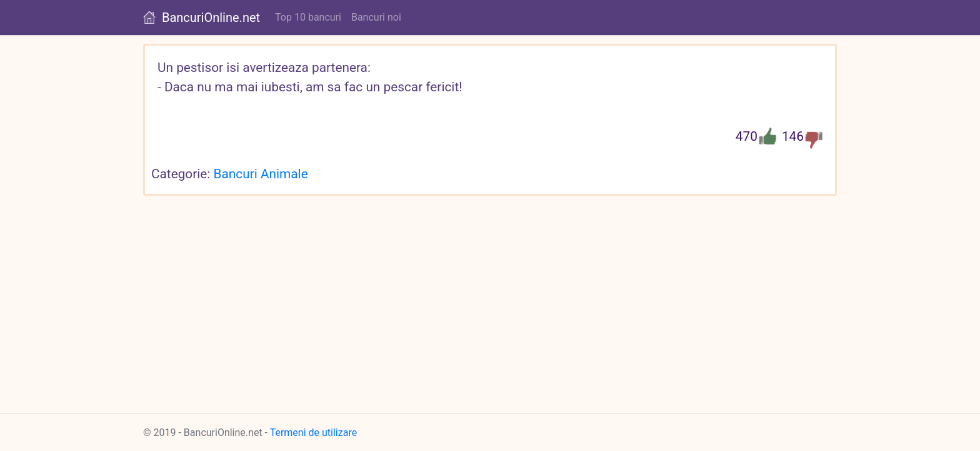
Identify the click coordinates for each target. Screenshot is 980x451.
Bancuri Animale (261, 174)
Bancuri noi (376, 17)
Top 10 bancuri (308, 17)
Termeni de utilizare (314, 433)
